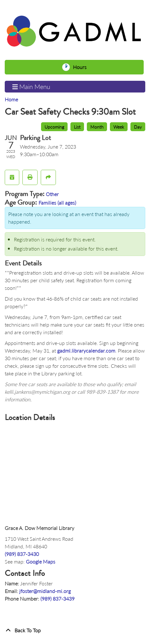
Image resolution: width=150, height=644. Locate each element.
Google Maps (41, 561)
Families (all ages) (57, 203)
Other (52, 194)
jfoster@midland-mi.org (45, 591)
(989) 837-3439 (57, 599)
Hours (81, 67)
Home (11, 99)
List (77, 127)
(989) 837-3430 (22, 554)
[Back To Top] (75, 630)
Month (97, 127)
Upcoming (54, 127)
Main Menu (31, 87)
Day (138, 127)
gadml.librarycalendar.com (86, 351)
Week (119, 127)
